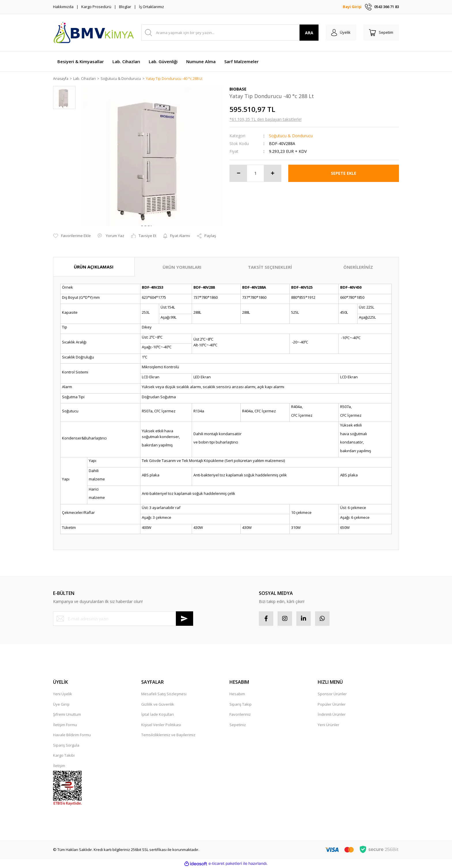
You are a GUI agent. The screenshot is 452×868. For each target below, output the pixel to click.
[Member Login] (341, 33)
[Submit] (184, 619)
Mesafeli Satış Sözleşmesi (164, 694)
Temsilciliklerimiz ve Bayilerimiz (168, 735)
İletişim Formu (65, 725)
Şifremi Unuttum (67, 715)
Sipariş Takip (241, 704)
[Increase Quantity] (272, 174)
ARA (309, 33)
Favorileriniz (240, 715)
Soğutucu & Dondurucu (291, 136)
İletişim (59, 766)
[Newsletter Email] (123, 619)
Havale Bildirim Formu (72, 735)
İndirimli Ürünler (332, 715)
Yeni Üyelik (63, 694)
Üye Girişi (61, 704)
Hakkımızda (63, 7)
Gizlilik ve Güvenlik (158, 704)
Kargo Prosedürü (96, 7)
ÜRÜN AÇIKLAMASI (94, 267)
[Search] (230, 33)
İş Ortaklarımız (151, 7)
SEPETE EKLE (344, 173)
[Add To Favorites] (72, 236)
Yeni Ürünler (328, 725)
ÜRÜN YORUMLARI (182, 267)
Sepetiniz (238, 725)
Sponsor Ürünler (332, 694)
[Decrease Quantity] (238, 174)
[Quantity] (255, 174)
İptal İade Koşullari (158, 715)
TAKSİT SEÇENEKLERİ (270, 267)
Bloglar (125, 7)
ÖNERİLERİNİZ (358, 267)
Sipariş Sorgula (66, 745)
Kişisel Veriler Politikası (161, 725)
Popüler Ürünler (332, 704)
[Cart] (381, 33)
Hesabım (237, 694)
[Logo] (93, 33)
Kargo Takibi (64, 756)
